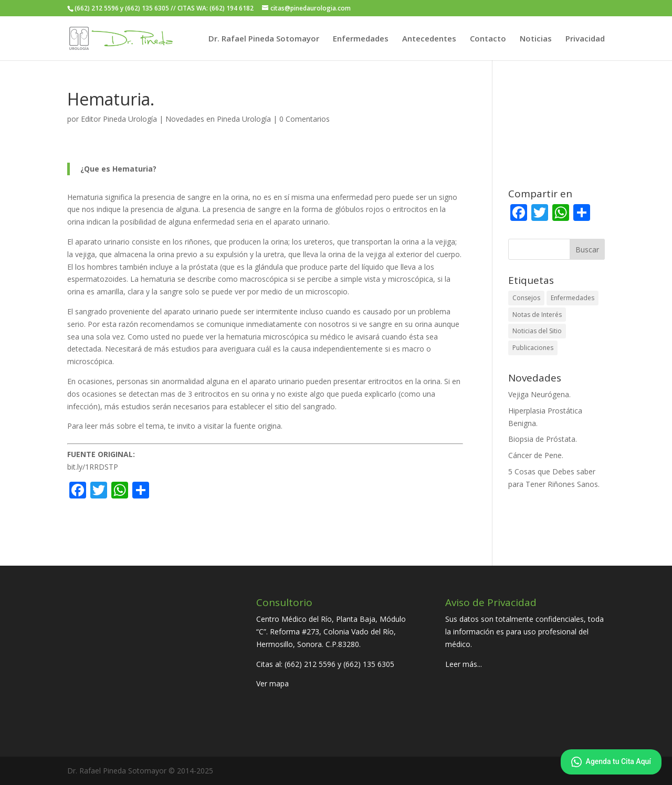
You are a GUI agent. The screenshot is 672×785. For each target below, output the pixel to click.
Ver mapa (272, 683)
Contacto (488, 39)
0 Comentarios (304, 119)
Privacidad (585, 39)
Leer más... (464, 664)
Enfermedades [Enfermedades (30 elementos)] (573, 298)
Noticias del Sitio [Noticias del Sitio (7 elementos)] (537, 331)
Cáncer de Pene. (536, 455)
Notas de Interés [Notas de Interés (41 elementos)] (537, 315)
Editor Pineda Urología (119, 119)
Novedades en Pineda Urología (218, 119)
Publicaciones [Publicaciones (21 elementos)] (533, 348)
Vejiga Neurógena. (539, 394)
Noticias (536, 39)
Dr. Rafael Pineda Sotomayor (264, 39)
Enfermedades (361, 39)
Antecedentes (429, 39)
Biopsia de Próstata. (543, 439)
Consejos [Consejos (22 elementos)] (526, 298)
